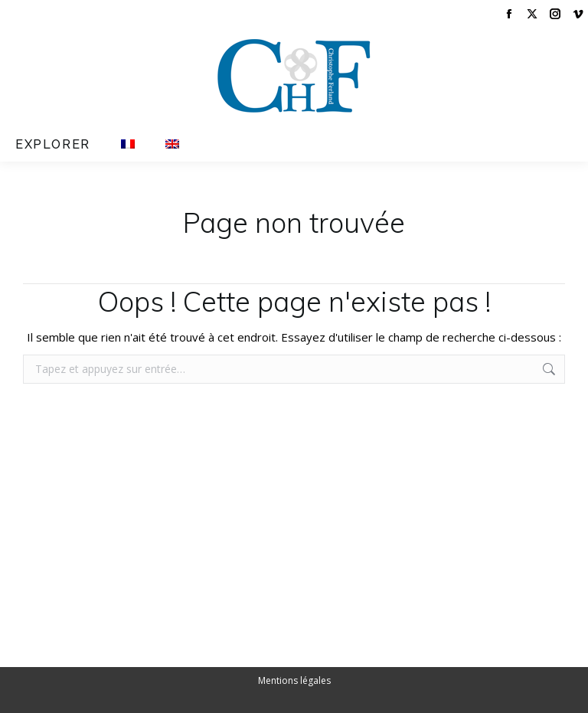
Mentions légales (294, 680)
